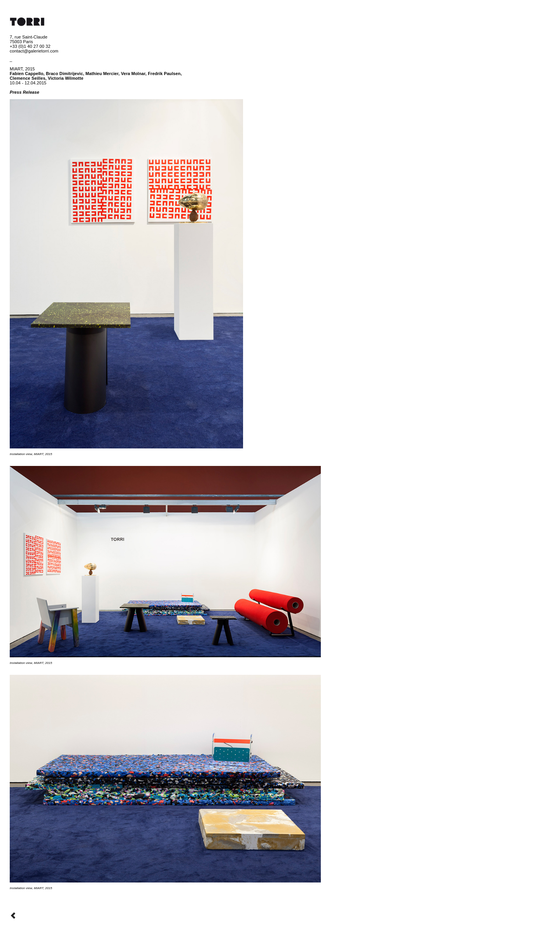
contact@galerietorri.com (34, 51)
